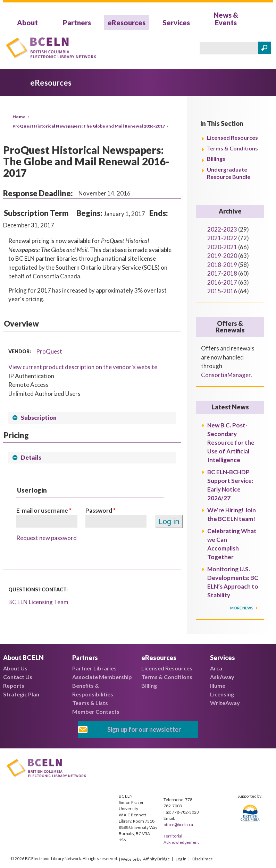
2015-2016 (222, 291)
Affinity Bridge (156, 859)
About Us (15, 668)
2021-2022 (222, 238)
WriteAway (225, 703)
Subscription (39, 418)
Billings (216, 159)
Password (101, 510)
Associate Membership (102, 677)
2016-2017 (222, 282)
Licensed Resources (232, 137)
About (27, 23)
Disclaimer (202, 859)
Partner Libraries (94, 668)
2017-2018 (222, 273)
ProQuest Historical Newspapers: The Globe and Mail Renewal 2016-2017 (89, 126)
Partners (77, 23)
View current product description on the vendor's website (83, 367)
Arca (216, 668)
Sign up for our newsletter (144, 729)
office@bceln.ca (178, 824)
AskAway (222, 677)
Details (31, 457)
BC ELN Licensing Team (38, 602)
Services (176, 23)
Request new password (47, 538)
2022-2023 (222, 229)
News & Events (226, 19)
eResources (127, 23)
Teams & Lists (90, 703)
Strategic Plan (21, 694)
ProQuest (49, 351)
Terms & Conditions (232, 148)
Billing (149, 685)
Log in (181, 859)
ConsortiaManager (226, 375)
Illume (218, 685)
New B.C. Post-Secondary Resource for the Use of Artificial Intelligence (231, 442)
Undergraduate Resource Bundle (229, 173)
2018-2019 (222, 265)
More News (242, 608)
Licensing (222, 694)
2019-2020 (222, 256)
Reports (14, 685)
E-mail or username (44, 510)
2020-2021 (222, 247)
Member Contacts (96, 711)
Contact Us (18, 677)
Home (19, 117)
